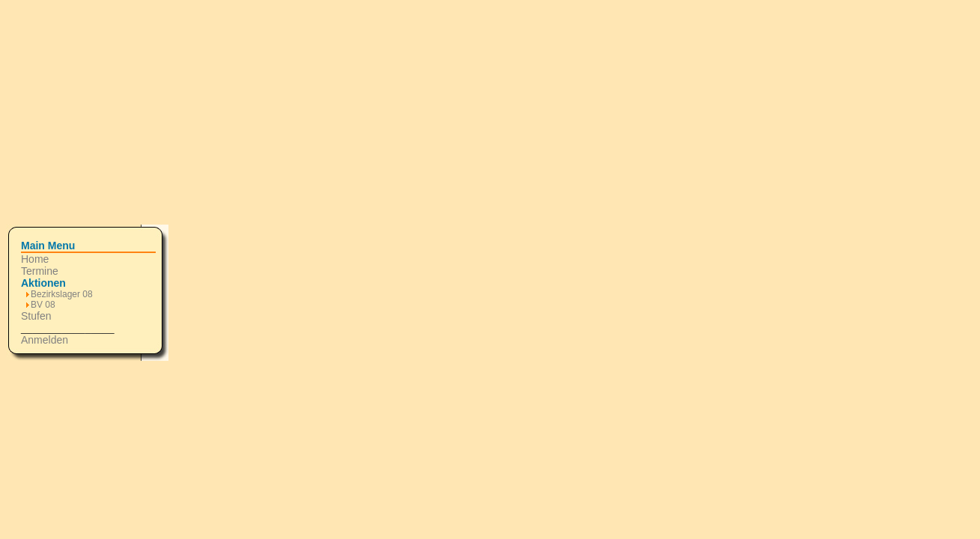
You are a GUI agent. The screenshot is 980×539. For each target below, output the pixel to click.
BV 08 (43, 305)
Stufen (36, 316)
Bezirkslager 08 (62, 294)
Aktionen (43, 283)
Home (35, 259)
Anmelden (45, 340)
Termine (40, 271)
